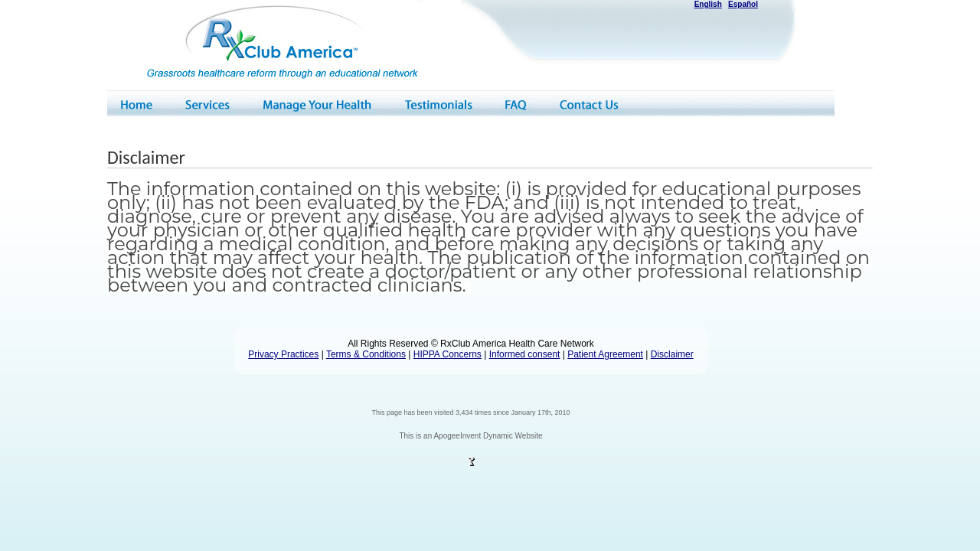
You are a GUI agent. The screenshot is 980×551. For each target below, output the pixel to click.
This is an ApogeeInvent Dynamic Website (470, 436)
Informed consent (525, 354)
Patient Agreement (605, 354)
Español (743, 4)
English (708, 4)
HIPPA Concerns (448, 354)
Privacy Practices (283, 354)
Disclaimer (672, 354)
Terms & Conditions (366, 354)
